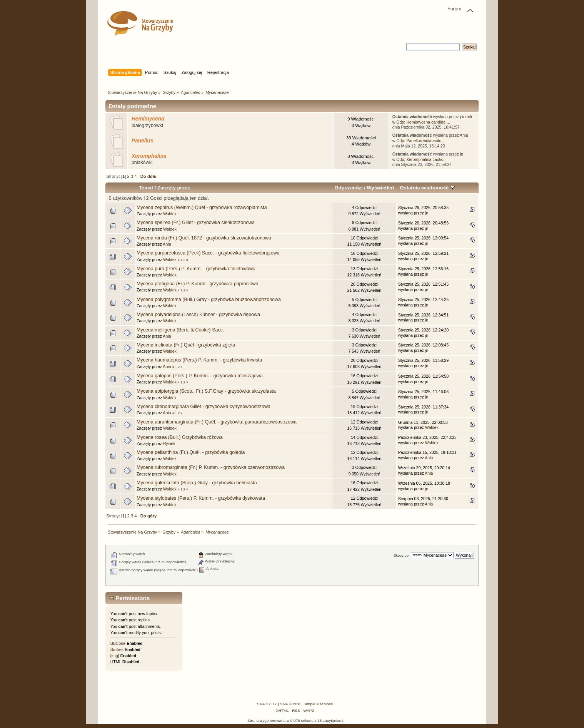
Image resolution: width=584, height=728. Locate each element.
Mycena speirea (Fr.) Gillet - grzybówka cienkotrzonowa (196, 223)
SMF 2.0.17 (267, 704)
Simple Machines (318, 704)
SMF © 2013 (291, 704)
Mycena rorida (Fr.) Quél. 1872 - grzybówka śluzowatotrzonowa (204, 238)
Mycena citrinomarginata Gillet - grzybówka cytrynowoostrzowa (204, 407)
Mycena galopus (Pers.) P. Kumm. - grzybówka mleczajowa (200, 376)
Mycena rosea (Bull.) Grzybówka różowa (180, 437)
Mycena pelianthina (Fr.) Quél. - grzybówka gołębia (191, 452)
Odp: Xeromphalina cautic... (421, 159)
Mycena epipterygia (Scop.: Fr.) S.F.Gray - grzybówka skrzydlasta (206, 391)
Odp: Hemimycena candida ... (423, 122)
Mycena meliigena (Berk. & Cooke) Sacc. (180, 330)
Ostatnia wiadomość (427, 188)
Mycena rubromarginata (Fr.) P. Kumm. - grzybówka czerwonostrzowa (211, 467)
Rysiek (169, 443)
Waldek (170, 214)
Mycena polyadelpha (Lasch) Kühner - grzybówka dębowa (198, 315)
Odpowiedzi (348, 188)
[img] (115, 656)
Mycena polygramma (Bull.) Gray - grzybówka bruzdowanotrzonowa (209, 300)
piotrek (466, 117)
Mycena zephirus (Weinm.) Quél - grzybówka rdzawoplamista (202, 208)
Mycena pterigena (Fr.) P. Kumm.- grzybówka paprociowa (197, 284)
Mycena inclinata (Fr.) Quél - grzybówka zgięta (186, 345)
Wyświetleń (380, 188)
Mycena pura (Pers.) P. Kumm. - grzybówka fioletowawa (196, 269)
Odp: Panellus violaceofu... (420, 141)
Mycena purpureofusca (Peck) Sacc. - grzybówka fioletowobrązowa (208, 253)
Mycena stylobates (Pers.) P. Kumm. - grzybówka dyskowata (201, 498)
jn (462, 154)
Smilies (117, 649)
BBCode (118, 643)
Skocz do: (402, 555)
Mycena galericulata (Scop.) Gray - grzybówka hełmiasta (197, 483)
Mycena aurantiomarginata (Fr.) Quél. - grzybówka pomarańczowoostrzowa (217, 422)
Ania (464, 135)
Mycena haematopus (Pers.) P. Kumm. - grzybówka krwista (199, 360)
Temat (146, 188)
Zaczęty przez (174, 188)
